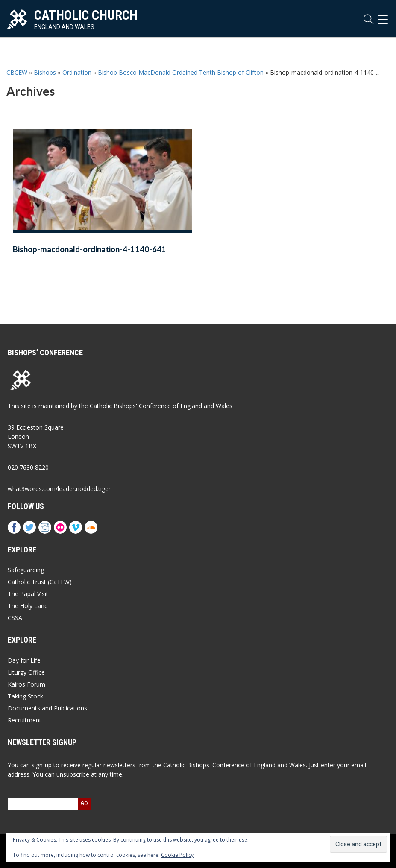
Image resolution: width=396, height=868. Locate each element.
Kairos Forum (26, 684)
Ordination (77, 72)
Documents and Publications (47, 708)
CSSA (15, 618)
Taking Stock (25, 696)
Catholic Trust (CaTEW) (40, 582)
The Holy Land (28, 606)
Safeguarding (26, 570)
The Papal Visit (28, 594)
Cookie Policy (177, 855)
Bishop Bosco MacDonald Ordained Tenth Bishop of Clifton (181, 72)
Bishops (45, 72)
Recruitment (25, 720)
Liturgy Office (26, 672)
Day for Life (24, 660)
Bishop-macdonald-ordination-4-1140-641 (89, 249)
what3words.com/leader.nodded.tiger (59, 489)
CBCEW (17, 72)
